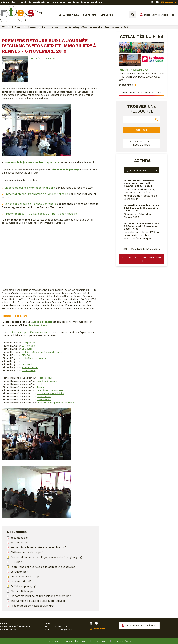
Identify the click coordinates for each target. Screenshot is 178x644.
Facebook (157, 2)
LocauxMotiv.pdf (21, 581)
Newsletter (171, 2)
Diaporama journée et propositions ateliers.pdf (41, 596)
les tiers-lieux (38, 325)
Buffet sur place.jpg (23, 586)
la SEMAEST (44, 399)
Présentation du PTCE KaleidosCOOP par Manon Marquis (41, 214)
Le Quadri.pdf (19, 572)
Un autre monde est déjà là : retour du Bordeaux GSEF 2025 (141, 77)
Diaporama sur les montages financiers (30, 188)
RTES (3, 27)
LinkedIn (152, 2)
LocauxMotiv (29, 371)
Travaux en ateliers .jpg (25, 577)
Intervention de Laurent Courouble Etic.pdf (38, 601)
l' (65, 170)
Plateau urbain (30, 367)
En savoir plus (126, 85)
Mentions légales (123, 641)
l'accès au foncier (42, 322)
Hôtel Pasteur (44, 378)
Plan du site (53, 641)
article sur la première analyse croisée (31, 332)
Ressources (32, 27)
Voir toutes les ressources (141, 143)
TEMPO (26, 355)
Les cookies (101, 641)
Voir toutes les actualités (141, 92)
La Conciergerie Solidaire (50, 393)
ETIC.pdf (16, 562)
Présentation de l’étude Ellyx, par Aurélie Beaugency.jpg (46, 557)
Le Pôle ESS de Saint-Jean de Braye (42, 352)
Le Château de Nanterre (35, 358)
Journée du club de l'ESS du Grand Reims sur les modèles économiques (141, 235)
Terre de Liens (45, 387)
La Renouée (28, 346)
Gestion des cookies (76, 641)
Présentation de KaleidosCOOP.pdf (32, 606)
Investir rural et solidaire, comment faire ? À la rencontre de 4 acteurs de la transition (140, 194)
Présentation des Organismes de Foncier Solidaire (36, 194)
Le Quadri (27, 364)
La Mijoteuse (29, 343)
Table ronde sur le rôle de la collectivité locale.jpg (43, 567)
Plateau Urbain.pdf (23, 591)
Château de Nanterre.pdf (27, 552)
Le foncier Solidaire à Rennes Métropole (30, 204)
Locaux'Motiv (44, 397)
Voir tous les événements (142, 249)
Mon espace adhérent (160, 15)
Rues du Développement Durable (55, 403)
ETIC (24, 361)
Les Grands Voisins (47, 381)
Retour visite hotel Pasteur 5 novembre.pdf (38, 547)
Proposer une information (142, 257)
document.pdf (19, 538)
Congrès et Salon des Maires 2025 (137, 216)
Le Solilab (27, 349)
